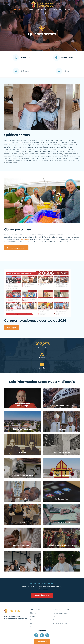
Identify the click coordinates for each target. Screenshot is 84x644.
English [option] (68, 9)
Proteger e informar (55, 9)
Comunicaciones (42, 9)
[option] (68, 10)
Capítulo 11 (17, 9)
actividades (26, 239)
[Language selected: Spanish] (68, 10)
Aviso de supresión (28, 9)
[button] (40, 13)
